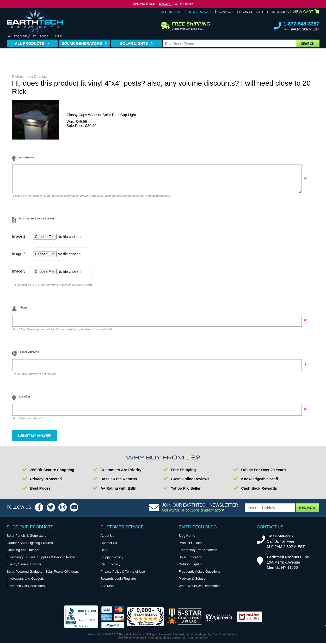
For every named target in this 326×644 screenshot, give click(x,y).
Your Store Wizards (225, 638)
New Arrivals (200, 12)
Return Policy (110, 568)
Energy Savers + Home (24, 568)
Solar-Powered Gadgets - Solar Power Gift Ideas (43, 575)
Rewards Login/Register (118, 582)
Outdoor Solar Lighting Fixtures (30, 547)
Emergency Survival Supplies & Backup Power (41, 561)
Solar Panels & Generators (27, 539)
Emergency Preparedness (198, 554)
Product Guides (190, 547)
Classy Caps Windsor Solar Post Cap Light (101, 115)
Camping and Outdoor (23, 554)
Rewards (280, 12)
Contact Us (109, 547)
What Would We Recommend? (202, 590)
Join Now (307, 512)
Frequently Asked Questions (200, 575)
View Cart (306, 12)
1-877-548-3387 (301, 24)
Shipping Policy (112, 561)
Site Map (107, 590)
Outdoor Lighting (191, 568)
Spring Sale (172, 12)
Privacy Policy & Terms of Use (123, 575)
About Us (107, 539)
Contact (225, 12)
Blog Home (187, 539)
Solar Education (190, 561)
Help (104, 554)
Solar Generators (82, 43)
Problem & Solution (193, 582)
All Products (29, 43)
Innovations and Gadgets (25, 582)
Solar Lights (134, 43)
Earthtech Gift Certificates (26, 590)
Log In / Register (252, 12)
